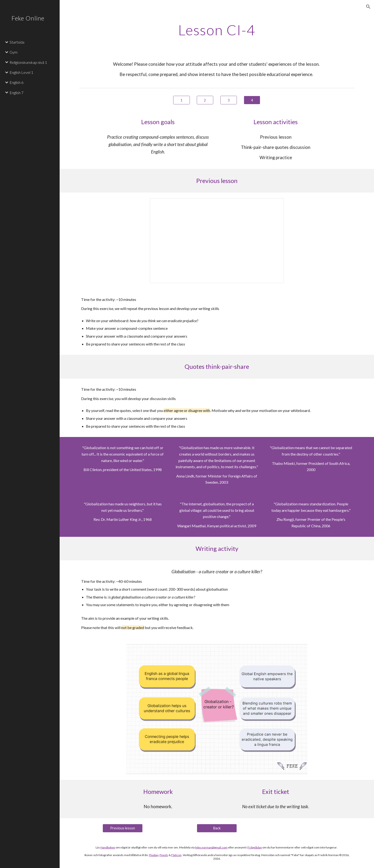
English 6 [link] (16, 82)
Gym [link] (13, 52)
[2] (205, 100)
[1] (181, 100)
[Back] (217, 828)
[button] (368, 7)
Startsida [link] (17, 42)
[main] (217, 30)
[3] (229, 100)
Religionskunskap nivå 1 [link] (28, 62)
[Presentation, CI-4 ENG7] (217, 241)
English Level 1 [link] (21, 72)
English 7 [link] (16, 93)
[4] (252, 100)
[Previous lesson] (123, 828)
